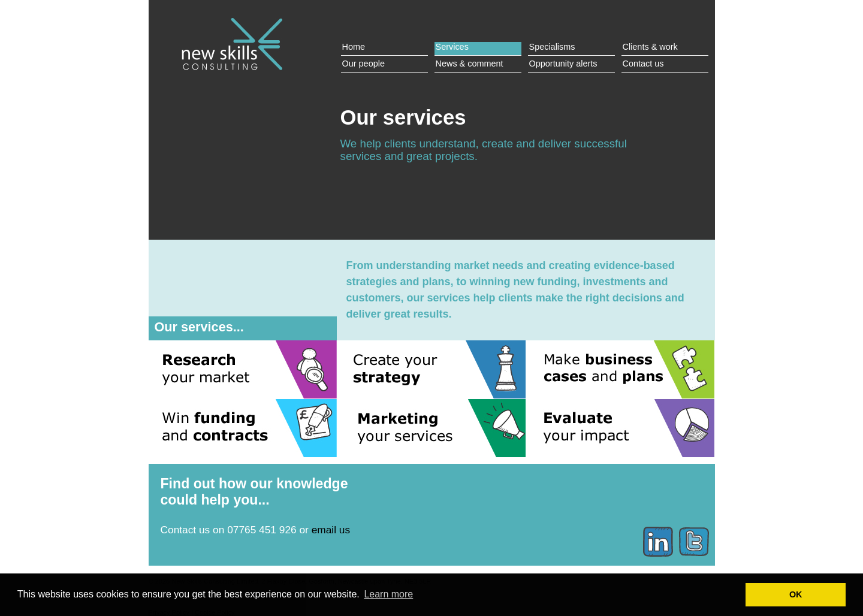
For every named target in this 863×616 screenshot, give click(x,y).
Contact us (643, 64)
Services (452, 47)
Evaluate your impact (620, 428)
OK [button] (796, 594)
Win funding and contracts (243, 428)
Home (354, 47)
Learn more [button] (388, 594)
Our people (363, 64)
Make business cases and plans (620, 370)
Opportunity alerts (563, 64)
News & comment (470, 64)
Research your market (243, 370)
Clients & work (650, 47)
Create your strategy (432, 370)
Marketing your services (432, 428)
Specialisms (552, 47)
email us (331, 530)
